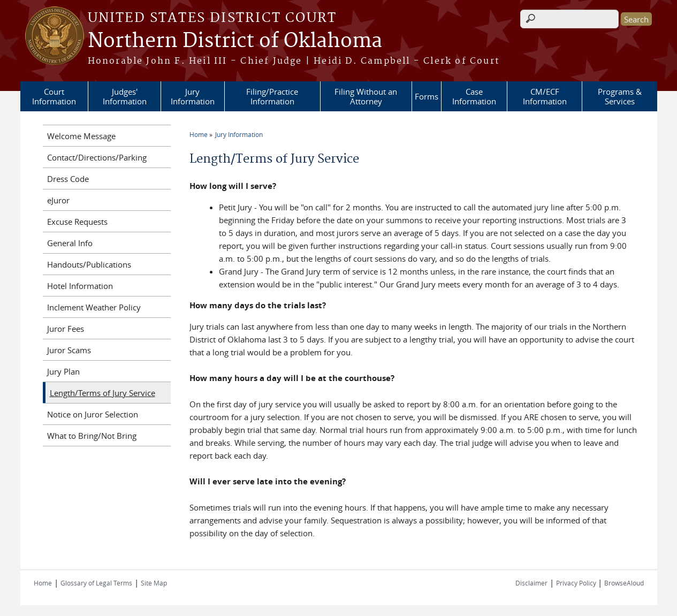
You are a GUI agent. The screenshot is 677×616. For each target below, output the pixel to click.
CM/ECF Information (545, 96)
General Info (70, 243)
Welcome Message (81, 136)
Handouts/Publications (89, 264)
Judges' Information (125, 96)
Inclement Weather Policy (94, 307)
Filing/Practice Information (272, 96)
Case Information (474, 96)
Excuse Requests (77, 222)
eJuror (58, 200)
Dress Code (68, 179)
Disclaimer (531, 583)
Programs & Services (620, 96)
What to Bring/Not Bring (92, 436)
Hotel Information (80, 286)
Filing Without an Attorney (366, 96)
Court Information (54, 96)
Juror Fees (66, 329)
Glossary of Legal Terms (96, 583)
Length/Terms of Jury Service (102, 393)
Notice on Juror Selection (93, 414)
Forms (427, 96)
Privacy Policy (577, 583)
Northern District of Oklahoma (235, 41)
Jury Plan (63, 371)
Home (199, 134)
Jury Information (193, 96)
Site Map (154, 583)
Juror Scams (69, 350)
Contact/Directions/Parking (97, 157)
